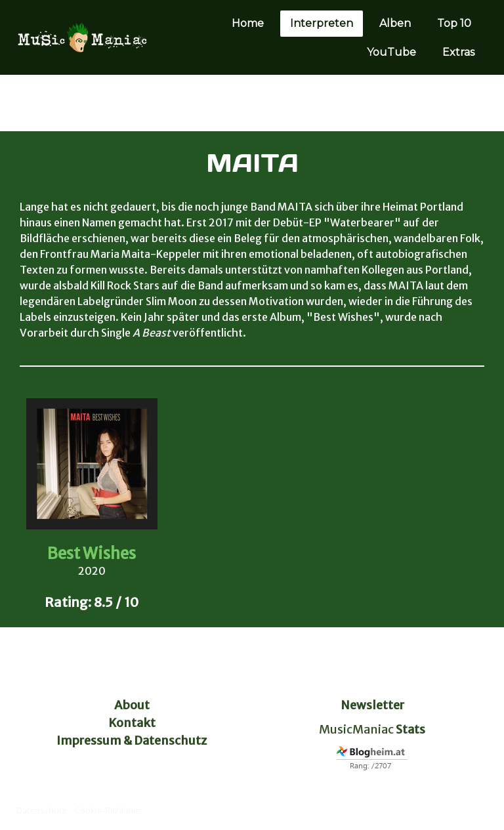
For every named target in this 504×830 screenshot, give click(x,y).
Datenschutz (41, 810)
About (132, 705)
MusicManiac (356, 729)
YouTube (391, 52)
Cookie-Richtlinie (108, 810)
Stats (410, 729)
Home (248, 23)
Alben (395, 23)
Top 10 (454, 23)
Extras (458, 52)
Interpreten (322, 23)
